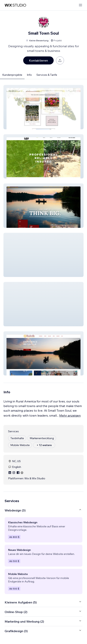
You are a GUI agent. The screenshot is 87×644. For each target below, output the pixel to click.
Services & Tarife (47, 75)
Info (29, 75)
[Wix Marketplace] (15, 5)
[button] (43, 107)
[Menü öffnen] (80, 5)
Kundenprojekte (12, 75)
